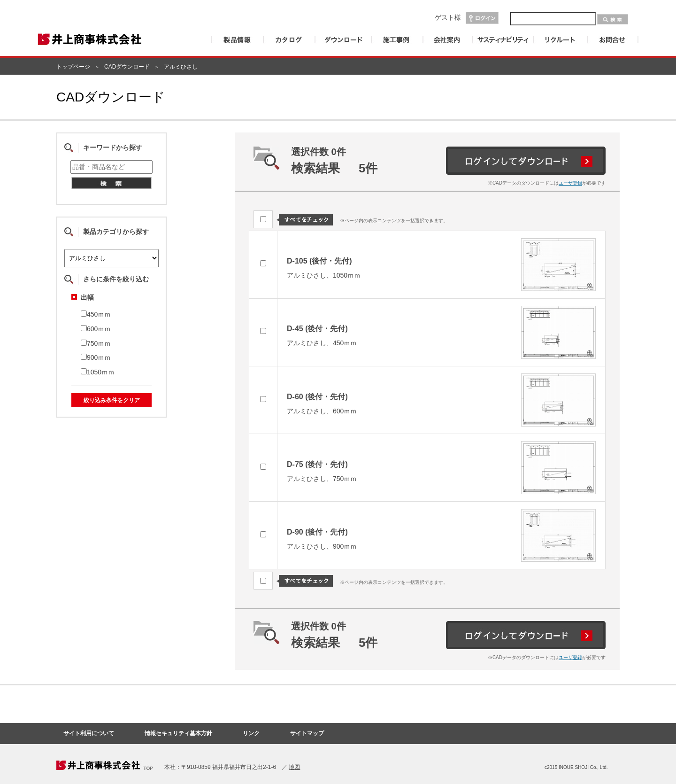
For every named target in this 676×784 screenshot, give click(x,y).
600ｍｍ (96, 329)
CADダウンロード (127, 67)
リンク (251, 733)
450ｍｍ (96, 314)
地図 (294, 767)
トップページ (73, 67)
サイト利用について (89, 733)
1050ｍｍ (98, 372)
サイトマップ (307, 733)
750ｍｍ (96, 343)
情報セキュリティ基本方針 (178, 733)
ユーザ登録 (570, 183)
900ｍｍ (96, 357)
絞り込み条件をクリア (112, 400)
